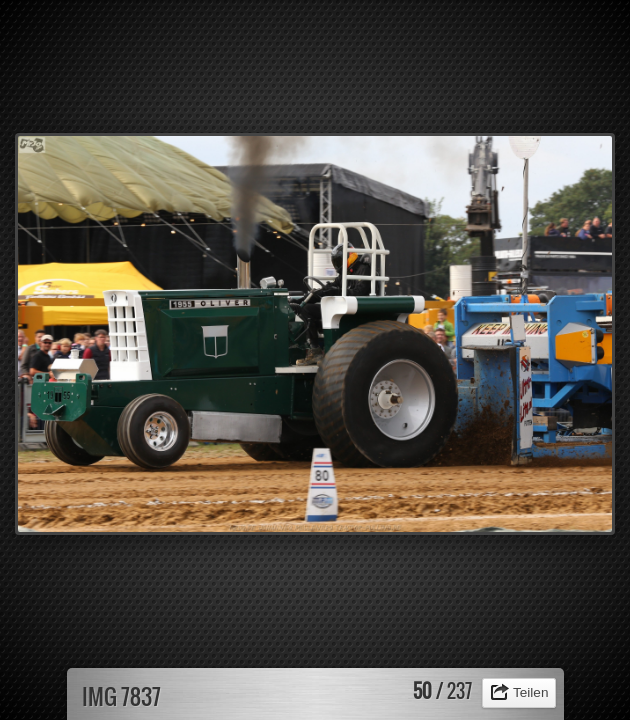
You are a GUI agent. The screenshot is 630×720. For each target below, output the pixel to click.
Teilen (531, 692)
